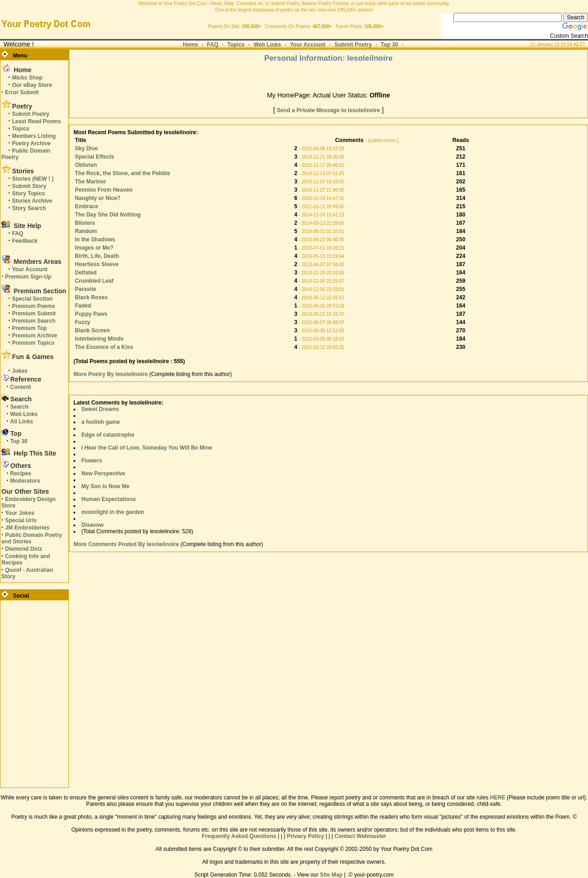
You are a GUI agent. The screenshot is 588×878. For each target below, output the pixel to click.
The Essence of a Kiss (104, 347)
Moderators (25, 481)
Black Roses (91, 297)
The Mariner (90, 182)
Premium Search (34, 321)
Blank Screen (92, 331)
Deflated (86, 273)
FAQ (213, 45)
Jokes (20, 371)
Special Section (32, 299)
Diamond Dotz (24, 549)
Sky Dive (86, 148)
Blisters (85, 223)
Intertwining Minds (99, 339)
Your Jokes (20, 513)
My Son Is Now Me (105, 486)
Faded (83, 306)
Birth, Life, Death (97, 256)
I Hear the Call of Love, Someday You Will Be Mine (147, 448)
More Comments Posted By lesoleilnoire (126, 544)
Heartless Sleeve (97, 264)
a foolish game (101, 422)
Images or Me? (94, 248)
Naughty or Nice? (98, 198)
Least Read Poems (37, 121)
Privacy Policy (305, 836)
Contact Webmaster (360, 836)
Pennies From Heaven (104, 190)
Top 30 (390, 45)
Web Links (267, 45)
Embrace (87, 206)
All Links (22, 422)
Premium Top (29, 328)
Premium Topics (33, 343)
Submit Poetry (353, 45)
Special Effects (94, 157)
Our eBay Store (32, 85)
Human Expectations (109, 499)
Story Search (29, 208)
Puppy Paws (91, 314)
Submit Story (29, 186)
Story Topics (28, 194)
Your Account (308, 45)
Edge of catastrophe (108, 435)
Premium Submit (34, 314)
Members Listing (34, 136)
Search (19, 407)
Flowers (92, 461)
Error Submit (22, 92)
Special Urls (21, 520)
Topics (236, 45)
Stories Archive (32, 201)
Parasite (86, 289)
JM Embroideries (27, 528)
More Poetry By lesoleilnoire (111, 374)
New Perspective (103, 473)
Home (190, 45)
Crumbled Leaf (94, 281)
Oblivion (86, 165)
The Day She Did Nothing (108, 215)
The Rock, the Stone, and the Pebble (122, 173)
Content (20, 387)
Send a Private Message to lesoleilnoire (329, 110)
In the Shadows (95, 239)
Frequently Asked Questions (239, 836)
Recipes (21, 473)
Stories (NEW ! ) (33, 179)
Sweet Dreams (100, 409)
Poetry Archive (31, 143)
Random (86, 231)
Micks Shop (27, 78)
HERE (498, 798)
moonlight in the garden (113, 512)
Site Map (331, 875)
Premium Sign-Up (28, 277)
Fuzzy (82, 322)
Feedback (25, 241)
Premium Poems (34, 306)
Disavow (93, 525)
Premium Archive (34, 336)
